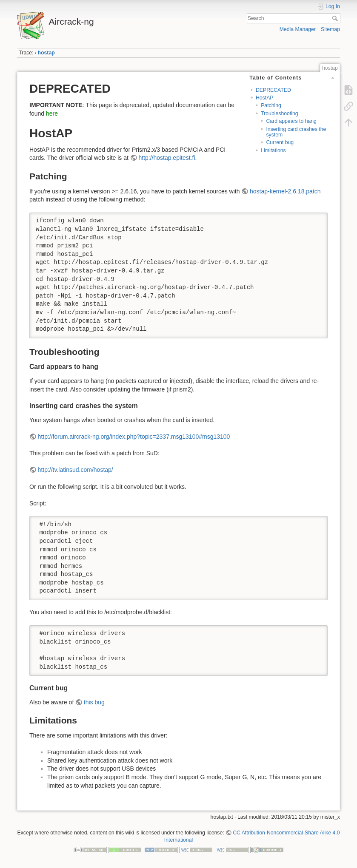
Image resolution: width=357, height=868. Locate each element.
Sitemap (330, 29)
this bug (94, 702)
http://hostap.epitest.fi (167, 158)
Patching (271, 105)
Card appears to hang (291, 121)
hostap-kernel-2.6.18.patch (285, 191)
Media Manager (298, 29)
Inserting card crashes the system (296, 132)
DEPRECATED (273, 90)
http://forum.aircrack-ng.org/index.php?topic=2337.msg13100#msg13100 (134, 437)
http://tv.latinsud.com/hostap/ (76, 470)
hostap (46, 53)
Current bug (280, 142)
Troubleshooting (279, 113)
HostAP (265, 98)
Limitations (273, 150)
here (52, 113)
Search (336, 18)
